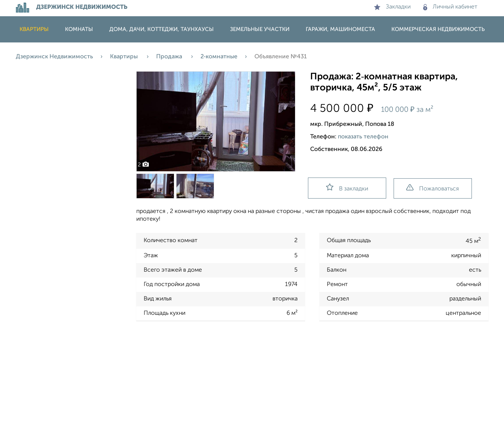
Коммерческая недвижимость (438, 29)
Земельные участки (260, 29)
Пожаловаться (433, 188)
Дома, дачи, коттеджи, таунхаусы (162, 29)
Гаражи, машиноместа (340, 29)
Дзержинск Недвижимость (54, 57)
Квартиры (34, 29)
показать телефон (363, 137)
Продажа (170, 57)
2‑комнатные (219, 57)
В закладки (347, 188)
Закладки (392, 7)
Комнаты (79, 29)
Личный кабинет (450, 7)
